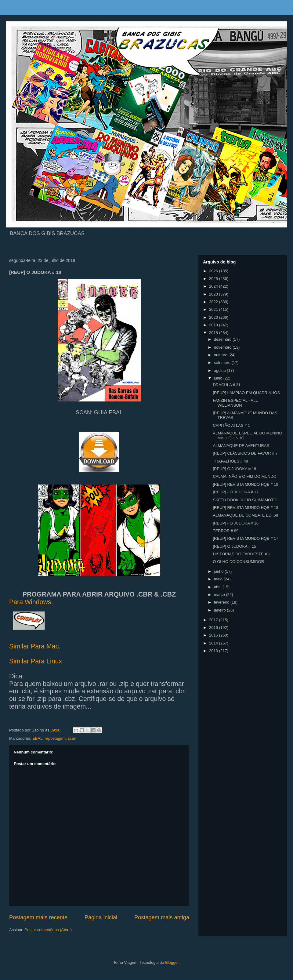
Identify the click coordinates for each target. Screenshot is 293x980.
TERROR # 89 (226, 531)
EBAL (37, 738)
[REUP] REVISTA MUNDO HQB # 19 (245, 484)
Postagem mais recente (38, 917)
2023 (214, 294)
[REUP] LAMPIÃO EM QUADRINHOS (246, 393)
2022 (214, 302)
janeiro (221, 610)
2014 (214, 643)
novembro (223, 347)
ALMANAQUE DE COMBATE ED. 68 (245, 515)
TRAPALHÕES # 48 (230, 461)
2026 (214, 271)
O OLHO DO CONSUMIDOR (238, 562)
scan (72, 738)
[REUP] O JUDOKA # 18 (234, 469)
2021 (214, 309)
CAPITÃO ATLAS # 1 (231, 425)
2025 (214, 279)
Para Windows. (31, 602)
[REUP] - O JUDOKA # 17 (236, 492)
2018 (214, 333)
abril (218, 587)
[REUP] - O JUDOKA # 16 (236, 523)
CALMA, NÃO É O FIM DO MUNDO (244, 476)
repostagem (55, 738)
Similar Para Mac (34, 646)
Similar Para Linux (36, 661)
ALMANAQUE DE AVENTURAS (241, 446)
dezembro (223, 339)
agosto (221, 370)
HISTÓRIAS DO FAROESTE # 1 (241, 554)
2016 (214, 628)
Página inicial (101, 917)
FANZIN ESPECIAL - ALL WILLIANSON (235, 403)
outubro (221, 355)
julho (219, 378)
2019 (214, 325)
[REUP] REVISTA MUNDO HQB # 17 (245, 538)
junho (219, 571)
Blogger (172, 962)
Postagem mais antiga (162, 917)
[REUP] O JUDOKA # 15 (234, 546)
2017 (214, 620)
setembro (223, 363)
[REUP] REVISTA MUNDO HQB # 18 (245, 508)
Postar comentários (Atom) (48, 930)
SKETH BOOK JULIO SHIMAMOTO (245, 500)
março (220, 595)
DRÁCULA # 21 (226, 385)
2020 (214, 317)
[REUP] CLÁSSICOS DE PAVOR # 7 (245, 453)
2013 (214, 651)
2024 (214, 286)
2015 (214, 635)
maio (219, 579)
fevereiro (222, 602)
